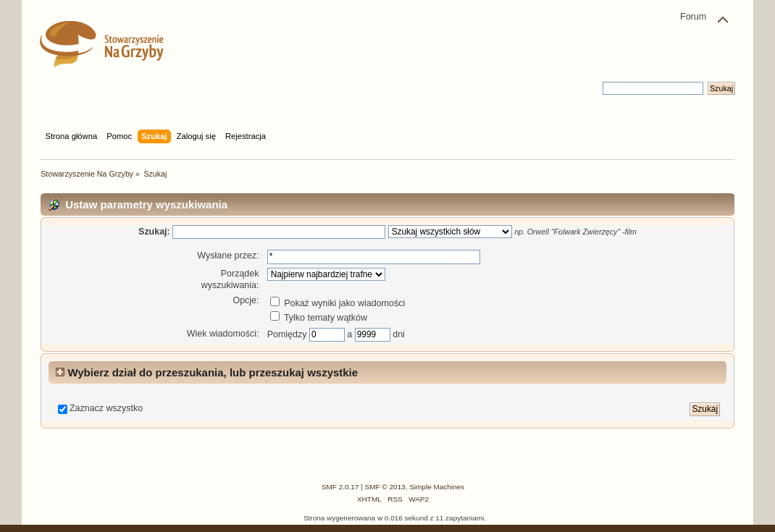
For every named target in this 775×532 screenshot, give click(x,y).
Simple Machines (437, 487)
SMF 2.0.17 (340, 487)
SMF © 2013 (385, 487)
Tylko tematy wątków (319, 318)
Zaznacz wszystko (106, 408)
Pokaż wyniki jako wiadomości (338, 303)
